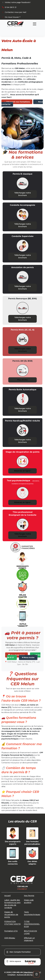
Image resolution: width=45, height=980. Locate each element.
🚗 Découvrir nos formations (17, 102)
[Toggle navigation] (35, 24)
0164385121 (22, 889)
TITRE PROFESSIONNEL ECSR (32, 924)
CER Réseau (10, 938)
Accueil (7, 896)
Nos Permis (29, 896)
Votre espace (21, 962)
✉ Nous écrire (28, 657)
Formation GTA (11, 931)
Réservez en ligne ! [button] (22, 471)
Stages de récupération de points (11, 915)
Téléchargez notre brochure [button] (22, 194)
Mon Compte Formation (19, 952)
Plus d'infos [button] (22, 380)
